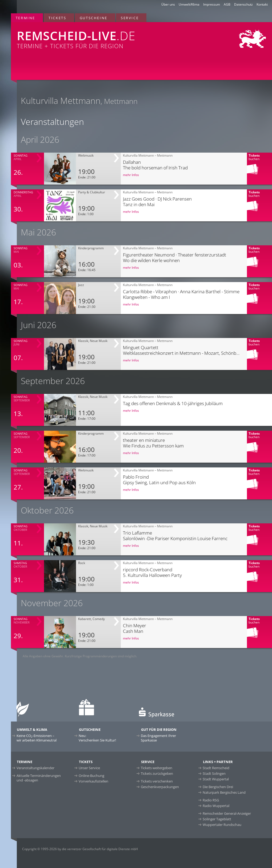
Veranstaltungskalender (35, 768)
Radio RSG (211, 800)
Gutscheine (94, 18)
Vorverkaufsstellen (93, 781)
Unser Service (89, 768)
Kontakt (262, 4)
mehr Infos (131, 175)
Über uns (168, 4)
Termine (25, 18)
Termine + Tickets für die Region (90, 36)
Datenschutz (243, 4)
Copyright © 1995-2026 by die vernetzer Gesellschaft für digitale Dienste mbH (80, 849)
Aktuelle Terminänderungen (39, 778)
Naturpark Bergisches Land (224, 792)
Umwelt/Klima (189, 4)
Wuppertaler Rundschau (222, 825)
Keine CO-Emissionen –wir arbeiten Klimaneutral (37, 738)
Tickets (57, 18)
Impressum (212, 4)
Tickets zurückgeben (157, 773)
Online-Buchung (91, 776)
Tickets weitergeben (157, 768)
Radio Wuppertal (216, 806)
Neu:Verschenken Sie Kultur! (97, 738)
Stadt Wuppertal (216, 779)
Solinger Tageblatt (217, 819)
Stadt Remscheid (216, 768)
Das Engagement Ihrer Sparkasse (158, 738)
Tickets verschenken (157, 781)
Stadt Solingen (214, 773)
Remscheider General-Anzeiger (227, 813)
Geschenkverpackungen (160, 787)
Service (130, 18)
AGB (227, 4)
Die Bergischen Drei (218, 787)
